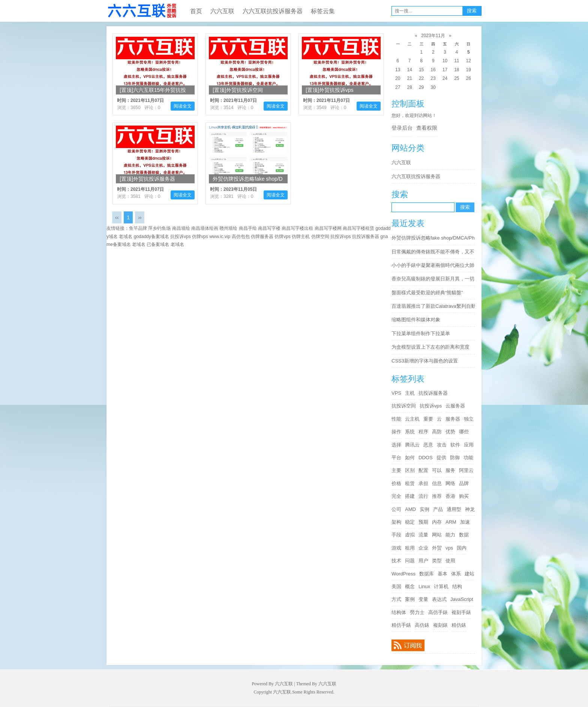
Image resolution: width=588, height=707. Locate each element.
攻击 (442, 445)
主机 (410, 393)
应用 (469, 445)
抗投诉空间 (404, 406)
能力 (450, 535)
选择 (396, 445)
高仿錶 (422, 625)
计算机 (441, 586)
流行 (423, 496)
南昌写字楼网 (328, 228)
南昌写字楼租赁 (358, 228)
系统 (410, 432)
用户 (423, 561)
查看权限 (427, 128)
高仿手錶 (438, 612)
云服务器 (455, 406)
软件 (455, 445)
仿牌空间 (320, 237)
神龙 (470, 509)
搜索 (472, 11)
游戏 (396, 548)
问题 (410, 561)
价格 (396, 483)
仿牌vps (200, 237)
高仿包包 (241, 237)
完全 (396, 496)
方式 (396, 599)
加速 (465, 522)
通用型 (454, 509)
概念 (410, 586)
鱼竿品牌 (138, 228)
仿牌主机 (301, 237)
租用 (410, 548)
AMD (410, 509)
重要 (428, 419)
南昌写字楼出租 (297, 228)
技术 (396, 561)
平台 (396, 458)
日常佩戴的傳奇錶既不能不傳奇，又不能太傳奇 (435, 252)
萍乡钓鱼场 (159, 228)
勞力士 (417, 612)
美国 (396, 586)
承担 (423, 483)
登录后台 (402, 128)
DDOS (426, 458)
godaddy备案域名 (151, 237)
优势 (450, 432)
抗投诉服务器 (433, 393)
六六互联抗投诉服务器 (273, 11)
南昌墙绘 (181, 228)
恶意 (428, 445)
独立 (469, 419)
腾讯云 (412, 445)
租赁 (410, 483)
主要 (396, 470)
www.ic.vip (220, 237)
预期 (423, 522)
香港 (450, 496)
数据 (464, 535)
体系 (456, 574)
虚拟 (410, 535)
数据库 (427, 574)
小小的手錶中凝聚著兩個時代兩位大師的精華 (435, 265)
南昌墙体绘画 (205, 228)
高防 (437, 432)
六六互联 (142, 11)
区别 (410, 470)
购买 (464, 496)
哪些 (464, 432)
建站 (469, 574)
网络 (450, 483)
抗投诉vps (431, 406)
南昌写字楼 (269, 228)
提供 (441, 458)
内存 (437, 522)
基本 (442, 574)
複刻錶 (440, 625)
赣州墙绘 (228, 228)
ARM (451, 522)
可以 (437, 470)
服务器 (453, 419)
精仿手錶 (401, 625)
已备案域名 (158, 244)
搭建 (410, 496)
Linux (424, 586)
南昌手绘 (248, 228)
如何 (410, 458)
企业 (423, 548)
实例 (424, 509)
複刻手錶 (461, 612)
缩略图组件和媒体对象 (416, 320)
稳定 (410, 522)
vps (449, 548)
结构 (457, 586)
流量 (423, 535)
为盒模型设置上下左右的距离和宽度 (430, 347)
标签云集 (323, 11)
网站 (437, 535)
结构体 (399, 612)
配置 (423, 470)
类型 (437, 561)
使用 (450, 561)
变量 (423, 599)
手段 (396, 535)
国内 (462, 548)
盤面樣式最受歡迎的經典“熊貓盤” (427, 293)
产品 (438, 509)
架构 (396, 522)
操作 (396, 432)
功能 (468, 458)
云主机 (412, 419)
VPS (396, 393)
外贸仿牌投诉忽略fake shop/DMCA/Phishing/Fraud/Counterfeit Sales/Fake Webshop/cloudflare (435, 238)
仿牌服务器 (262, 237)
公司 (396, 509)
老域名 (126, 237)
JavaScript (462, 599)
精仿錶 (459, 625)
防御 (455, 458)
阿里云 (466, 470)
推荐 (437, 496)
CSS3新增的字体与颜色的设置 (425, 361)
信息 (437, 483)
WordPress (403, 574)
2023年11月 (433, 36)
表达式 (439, 599)
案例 (410, 599)
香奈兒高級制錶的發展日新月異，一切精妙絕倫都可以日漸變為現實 (435, 279)
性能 (396, 419)
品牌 (464, 483)
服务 (450, 470)
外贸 (437, 548)
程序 (423, 432)
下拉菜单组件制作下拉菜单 (421, 333)
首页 (196, 11)
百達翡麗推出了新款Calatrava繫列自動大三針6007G (435, 306)
